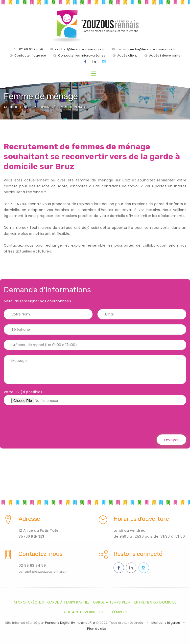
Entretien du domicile (155, 602)
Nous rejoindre (38, 107)
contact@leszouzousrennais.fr (80, 49)
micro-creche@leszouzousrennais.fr (146, 49)
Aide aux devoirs (79, 612)
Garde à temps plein (112, 602)
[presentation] (41, 420)
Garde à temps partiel (68, 602)
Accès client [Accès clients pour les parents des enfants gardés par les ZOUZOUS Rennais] (127, 55)
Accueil (11, 107)
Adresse (29, 519)
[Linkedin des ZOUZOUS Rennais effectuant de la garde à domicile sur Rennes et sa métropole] (94, 62)
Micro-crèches (29, 602)
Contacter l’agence (30, 55)
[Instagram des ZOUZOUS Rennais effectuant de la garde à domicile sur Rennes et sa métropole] (104, 62)
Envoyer (171, 440)
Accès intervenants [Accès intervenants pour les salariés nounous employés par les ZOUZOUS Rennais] (165, 55)
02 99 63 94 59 (31, 49)
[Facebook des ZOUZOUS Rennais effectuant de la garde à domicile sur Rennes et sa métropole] (85, 62)
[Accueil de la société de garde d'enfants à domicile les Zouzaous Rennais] (95, 26)
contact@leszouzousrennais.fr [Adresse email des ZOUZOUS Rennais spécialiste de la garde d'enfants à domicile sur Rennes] (43, 572)
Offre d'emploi (113, 612)
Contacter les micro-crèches (82, 55)
